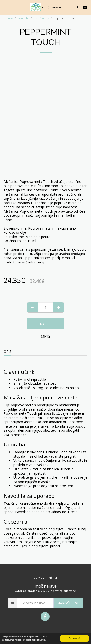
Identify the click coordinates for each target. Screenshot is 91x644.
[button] (5, 7)
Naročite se (68, 603)
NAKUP (46, 324)
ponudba (23, 18)
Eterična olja (41, 18)
